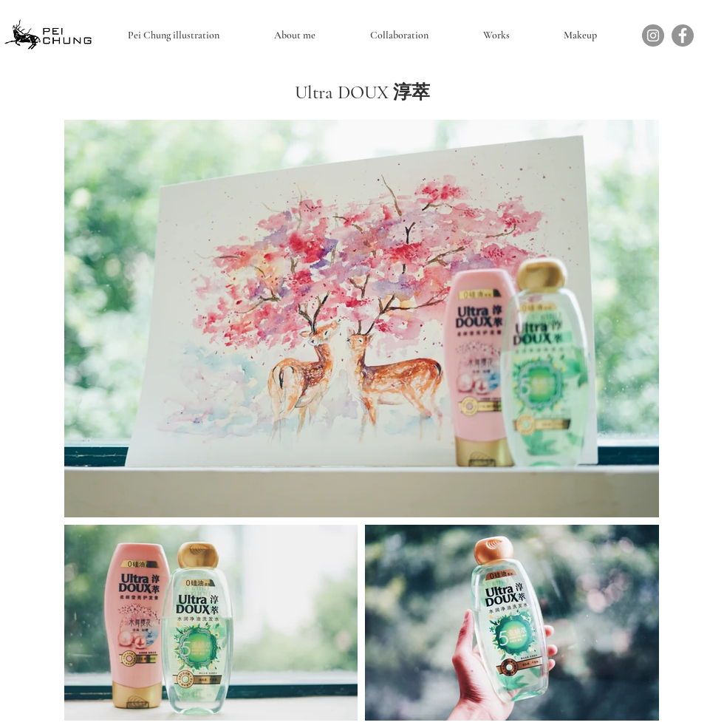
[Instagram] (653, 35)
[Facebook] (683, 35)
